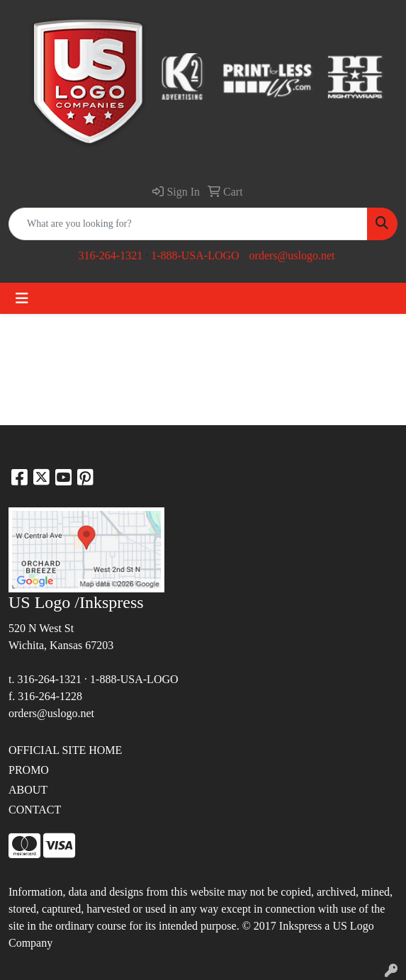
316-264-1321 (110, 255)
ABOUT (28, 790)
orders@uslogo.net (292, 255)
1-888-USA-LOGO (195, 255)
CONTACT (35, 810)
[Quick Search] (188, 224)
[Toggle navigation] (22, 298)
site (16, 926)
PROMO (29, 770)
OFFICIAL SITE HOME (65, 750)
